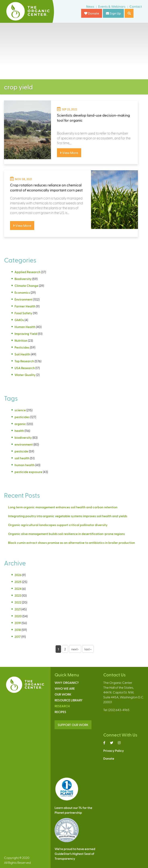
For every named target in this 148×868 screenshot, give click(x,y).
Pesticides (22, 347)
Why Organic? (67, 683)
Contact (136, 6)
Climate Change (26, 286)
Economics (22, 292)
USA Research (25, 368)
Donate (92, 13)
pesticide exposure (28, 472)
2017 (18, 637)
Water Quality (25, 375)
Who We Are (65, 688)
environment (24, 444)
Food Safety (23, 313)
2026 (18, 575)
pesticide (21, 451)
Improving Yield (26, 334)
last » (88, 649)
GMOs (19, 320)
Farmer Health (25, 306)
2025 (18, 582)
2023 (18, 595)
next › (75, 649)
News (90, 6)
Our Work (63, 694)
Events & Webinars (112, 6)
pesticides (22, 417)
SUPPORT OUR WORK (73, 725)
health (19, 431)
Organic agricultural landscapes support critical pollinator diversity (58, 525)
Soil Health (22, 354)
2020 (18, 616)
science (20, 410)
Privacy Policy (114, 750)
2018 (18, 630)
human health (25, 465)
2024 (18, 589)
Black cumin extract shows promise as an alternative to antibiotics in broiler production (71, 543)
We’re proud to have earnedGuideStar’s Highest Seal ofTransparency (75, 854)
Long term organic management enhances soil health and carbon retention (63, 507)
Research (62, 706)
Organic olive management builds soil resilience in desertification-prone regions (66, 534)
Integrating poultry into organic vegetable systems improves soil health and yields (68, 516)
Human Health (25, 327)
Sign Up (113, 13)
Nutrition (21, 340)
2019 (18, 623)
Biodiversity (23, 279)
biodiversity (23, 437)
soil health (22, 458)
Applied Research (27, 272)
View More (69, 153)
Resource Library (69, 700)
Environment (24, 299)
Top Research (24, 361)
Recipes (60, 712)
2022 (18, 602)
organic (20, 424)
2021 (18, 609)
